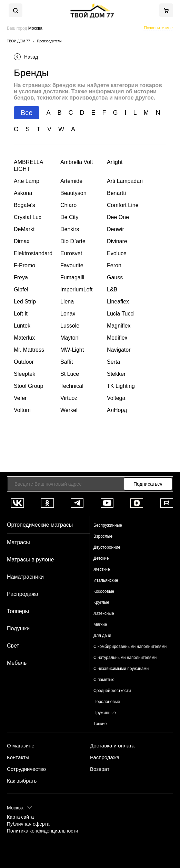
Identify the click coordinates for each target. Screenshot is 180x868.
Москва (15, 808)
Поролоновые (107, 702)
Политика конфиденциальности (43, 831)
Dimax (22, 241)
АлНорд (117, 410)
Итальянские (106, 580)
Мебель (17, 663)
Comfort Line (123, 205)
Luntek (22, 326)
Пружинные (105, 713)
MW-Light (72, 350)
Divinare (117, 241)
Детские (101, 558)
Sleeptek (24, 374)
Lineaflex (118, 302)
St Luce (70, 374)
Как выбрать (22, 781)
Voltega (116, 398)
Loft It (21, 314)
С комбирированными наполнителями (130, 647)
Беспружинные (108, 525)
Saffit (67, 362)
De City (69, 217)
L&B (112, 290)
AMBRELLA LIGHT (28, 166)
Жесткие (102, 569)
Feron (114, 265)
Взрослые (103, 536)
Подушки (18, 628)
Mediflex (117, 338)
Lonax (68, 314)
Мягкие (100, 624)
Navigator (119, 350)
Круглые (101, 602)
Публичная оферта (28, 824)
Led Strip (25, 302)
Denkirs (70, 229)
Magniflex (119, 326)
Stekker (116, 374)
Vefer (20, 398)
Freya (21, 277)
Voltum (22, 410)
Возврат (100, 769)
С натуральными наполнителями (125, 658)
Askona (23, 193)
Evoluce (117, 253)
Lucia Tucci (121, 314)
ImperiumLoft (76, 290)
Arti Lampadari (125, 181)
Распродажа (23, 594)
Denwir (116, 229)
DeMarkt (24, 229)
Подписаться (148, 484)
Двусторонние (107, 547)
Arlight (115, 162)
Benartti (116, 193)
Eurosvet (71, 253)
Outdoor (24, 362)
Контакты (18, 757)
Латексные (104, 613)
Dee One (118, 217)
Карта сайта (20, 817)
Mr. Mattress (29, 350)
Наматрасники (25, 577)
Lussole (70, 326)
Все (27, 113)
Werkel (69, 410)
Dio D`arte (73, 241)
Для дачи (102, 635)
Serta (113, 362)
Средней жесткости (112, 691)
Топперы (18, 611)
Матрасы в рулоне (31, 560)
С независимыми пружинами (121, 669)
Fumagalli (72, 277)
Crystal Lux (28, 217)
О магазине (21, 746)
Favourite (72, 265)
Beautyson (73, 193)
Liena (67, 302)
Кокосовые (104, 591)
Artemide (71, 181)
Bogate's (24, 205)
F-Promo (24, 265)
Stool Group (28, 386)
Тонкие (100, 724)
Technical (72, 386)
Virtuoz (69, 398)
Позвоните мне (158, 28)
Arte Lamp (27, 181)
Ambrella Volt (77, 162)
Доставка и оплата (112, 746)
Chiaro (68, 205)
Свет (13, 646)
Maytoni (70, 338)
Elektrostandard (33, 253)
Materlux (24, 338)
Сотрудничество (26, 769)
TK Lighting (121, 386)
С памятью (104, 680)
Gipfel (21, 290)
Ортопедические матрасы (40, 525)
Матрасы (18, 542)
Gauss (115, 277)
